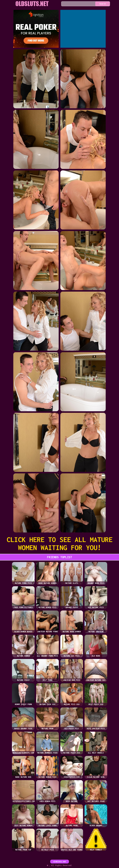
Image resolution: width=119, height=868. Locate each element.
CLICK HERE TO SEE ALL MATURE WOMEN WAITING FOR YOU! (60, 544)
